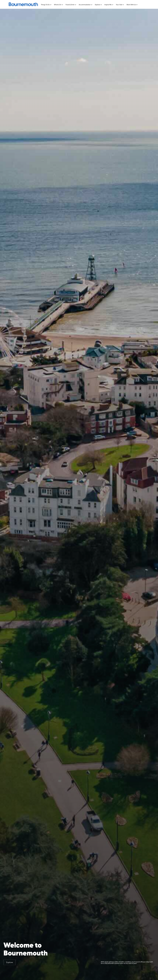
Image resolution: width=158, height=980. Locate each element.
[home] (23, 4)
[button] (47, 4)
